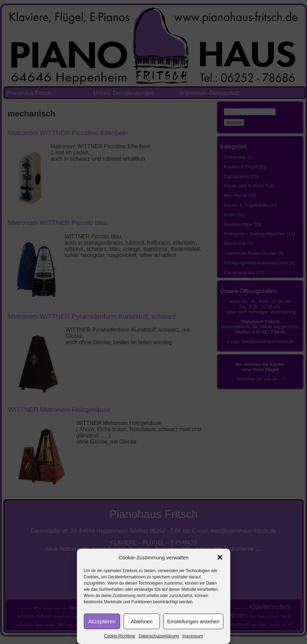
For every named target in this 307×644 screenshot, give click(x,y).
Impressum (193, 636)
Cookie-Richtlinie (119, 636)
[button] (220, 557)
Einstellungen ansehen (193, 621)
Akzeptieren (102, 621)
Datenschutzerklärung (159, 636)
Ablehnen (142, 621)
